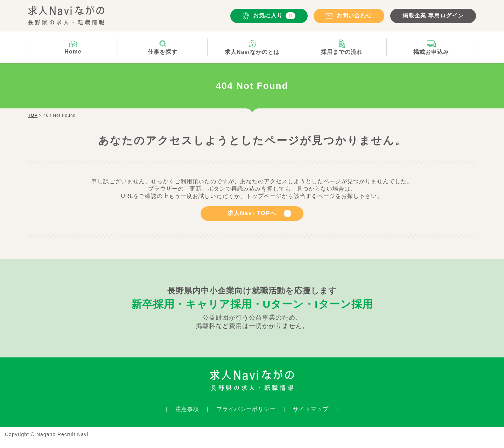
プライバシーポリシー (246, 409)
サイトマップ (311, 409)
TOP (33, 115)
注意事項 (187, 409)
